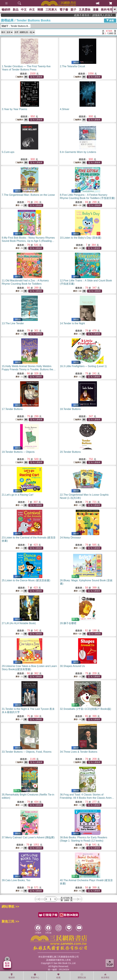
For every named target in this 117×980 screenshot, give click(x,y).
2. (72, 66)
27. (19, 623)
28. (68, 623)
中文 (24, 10)
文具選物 (85, 10)
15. (29, 369)
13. (13, 323)
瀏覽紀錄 (82, 976)
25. (26, 580)
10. (81, 238)
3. (14, 109)
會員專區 (105, 976)
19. (18, 452)
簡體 (40, 10)
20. (70, 452)
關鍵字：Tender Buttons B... (16, 26)
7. (28, 195)
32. (85, 709)
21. (18, 495)
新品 (16, 10)
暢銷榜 (6, 10)
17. (12, 409)
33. (27, 752)
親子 (73, 10)
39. (16, 880)
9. (28, 241)
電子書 (64, 10)
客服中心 (35, 976)
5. (8, 152)
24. (70, 538)
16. (83, 366)
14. (72, 323)
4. (65, 109)
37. (28, 837)
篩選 (110, 20)
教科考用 (107, 10)
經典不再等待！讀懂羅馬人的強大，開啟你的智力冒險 (102, 15)
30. (72, 666)
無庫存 (19, 77)
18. (70, 409)
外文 (32, 10)
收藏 (58, 976)
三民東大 (51, 10)
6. (78, 152)
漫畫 (96, 10)
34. (79, 752)
